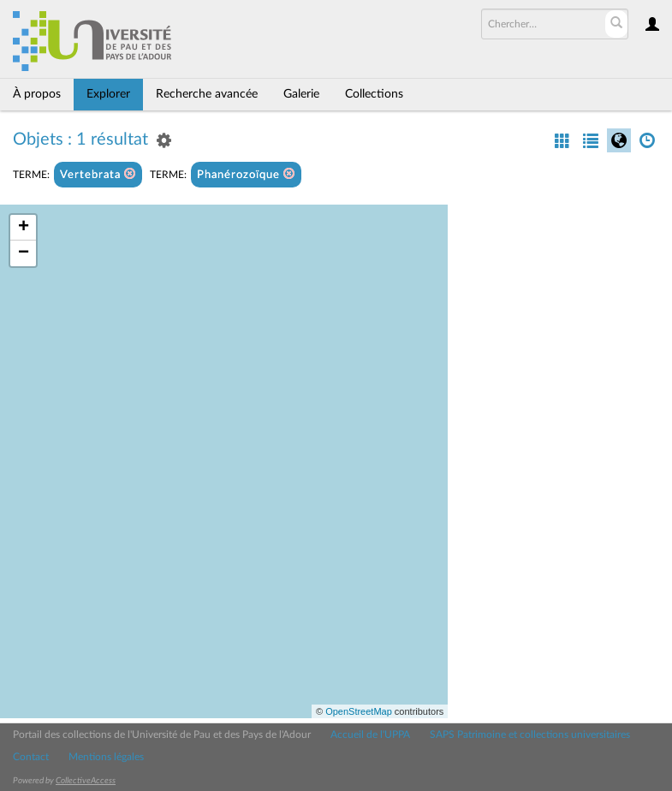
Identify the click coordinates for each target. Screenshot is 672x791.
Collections (374, 94)
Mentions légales (106, 757)
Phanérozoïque (246, 174)
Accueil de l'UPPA (370, 734)
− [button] (24, 253)
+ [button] (24, 228)
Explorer (108, 94)
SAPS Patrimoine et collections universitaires (530, 734)
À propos (37, 94)
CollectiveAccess (86, 781)
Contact (31, 757)
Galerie (301, 94)
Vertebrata (98, 174)
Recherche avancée (207, 94)
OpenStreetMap (359, 711)
